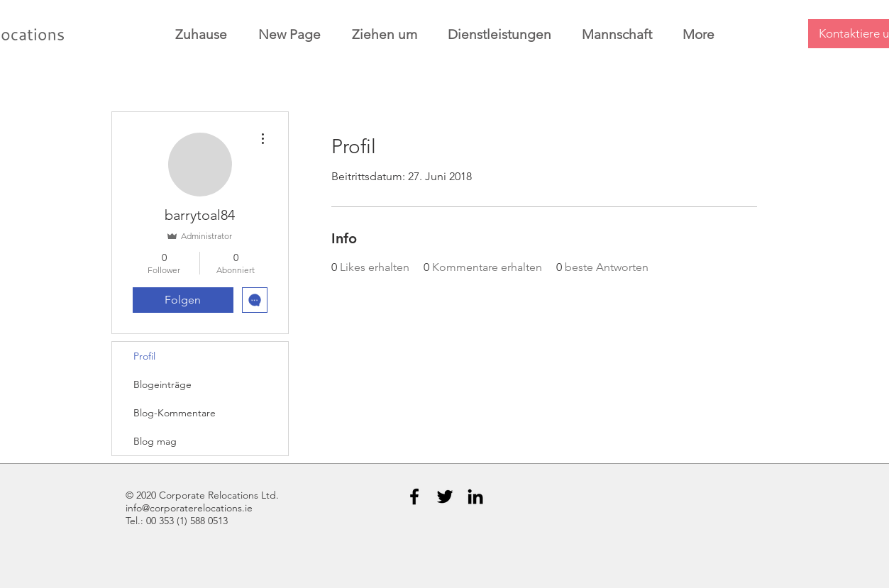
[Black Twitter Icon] (445, 497)
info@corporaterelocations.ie (189, 508)
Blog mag (155, 441)
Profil (144, 356)
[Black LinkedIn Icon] (475, 497)
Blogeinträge (162, 384)
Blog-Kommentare (175, 413)
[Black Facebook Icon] (414, 497)
